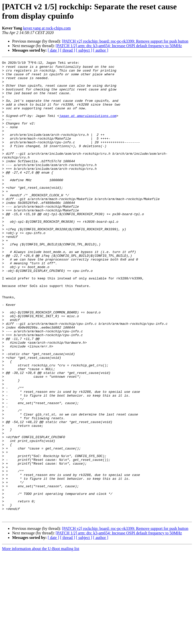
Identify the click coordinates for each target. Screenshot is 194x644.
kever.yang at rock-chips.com (47, 28)
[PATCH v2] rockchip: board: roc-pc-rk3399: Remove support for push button (125, 41)
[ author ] (101, 50)
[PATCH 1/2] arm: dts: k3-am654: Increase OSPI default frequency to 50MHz (119, 46)
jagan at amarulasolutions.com (88, 126)
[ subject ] (84, 50)
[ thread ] (68, 50)
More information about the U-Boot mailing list (41, 640)
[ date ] (53, 50)
